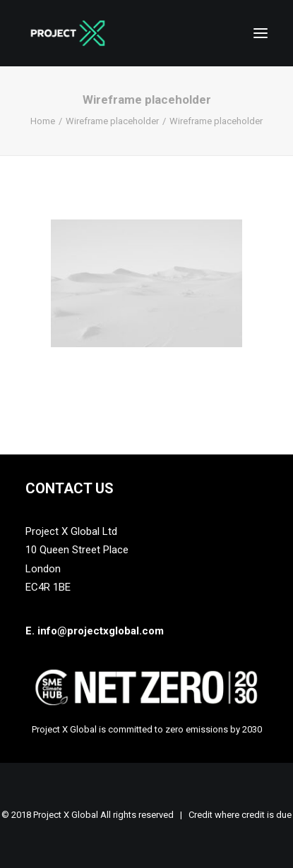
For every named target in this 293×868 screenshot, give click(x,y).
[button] (261, 33)
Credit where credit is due (240, 815)
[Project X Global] (68, 33)
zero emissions (197, 729)
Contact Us (70, 488)
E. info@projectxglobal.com (95, 631)
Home (43, 121)
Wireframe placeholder (112, 121)
